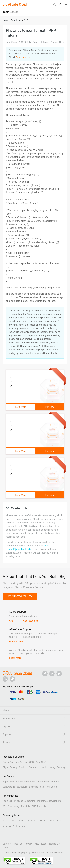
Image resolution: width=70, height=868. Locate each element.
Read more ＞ (23, 57)
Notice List (55, 844)
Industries (42, 801)
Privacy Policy (32, 844)
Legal (44, 844)
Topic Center (9, 801)
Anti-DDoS (41, 762)
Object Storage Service (14, 767)
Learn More (21, 407)
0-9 (24, 826)
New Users (51, 787)
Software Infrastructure (15, 787)
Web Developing (11, 806)
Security (61, 767)
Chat (12, 621)
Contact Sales (31, 621)
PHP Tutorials (39, 806)
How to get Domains (49, 782)
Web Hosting (48, 767)
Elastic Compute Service (15, 762)
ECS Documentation (26, 782)
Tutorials (25, 806)
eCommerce (34, 767)
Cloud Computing (26, 801)
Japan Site (8, 782)
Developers (55, 801)
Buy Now (49, 407)
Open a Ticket (16, 642)
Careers (7, 844)
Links (5, 847)
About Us (18, 844)
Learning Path (36, 787)
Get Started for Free (20, 596)
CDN (32, 762)
